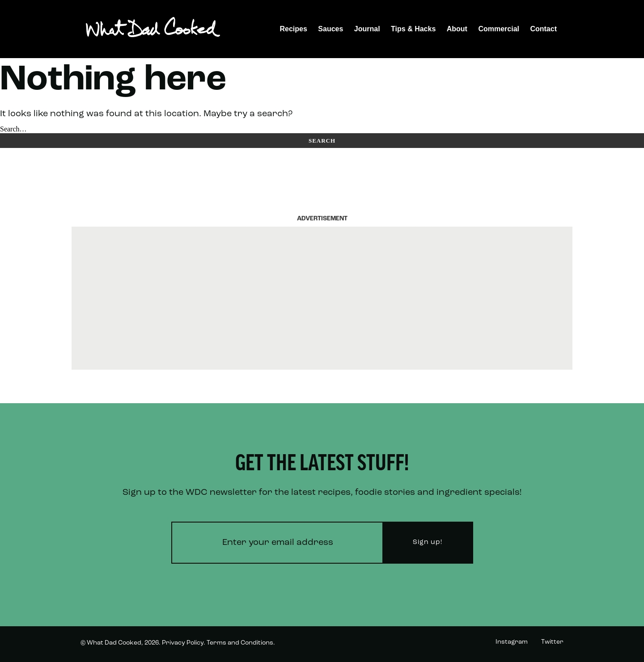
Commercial (499, 29)
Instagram (512, 642)
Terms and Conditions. (241, 643)
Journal (367, 29)
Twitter (552, 642)
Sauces (330, 29)
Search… (13, 129)
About (457, 29)
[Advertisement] (322, 298)
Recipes (294, 29)
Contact (543, 29)
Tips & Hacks (413, 29)
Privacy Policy (183, 643)
